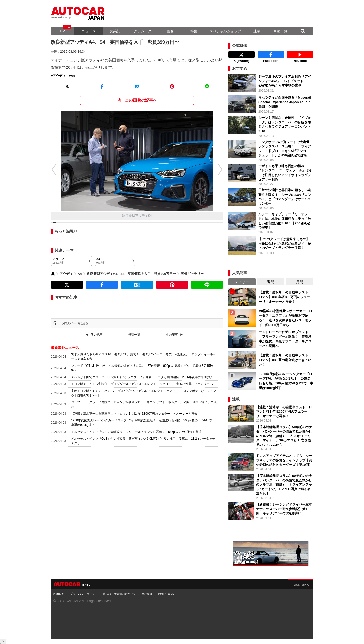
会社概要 (147, 594)
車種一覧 (280, 31)
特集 (194, 31)
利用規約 (59, 594)
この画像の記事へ (141, 100)
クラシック (143, 31)
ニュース (89, 31)
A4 (73, 76)
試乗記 (115, 31)
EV (63, 31)
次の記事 (172, 335)
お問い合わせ (166, 594)
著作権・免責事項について (120, 594)
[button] (51, 169)
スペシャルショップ (225, 31)
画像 (170, 31)
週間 (271, 282)
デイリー (242, 282)
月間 (300, 282)
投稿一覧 (134, 335)
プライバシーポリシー (84, 594)
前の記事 (97, 335)
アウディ (59, 76)
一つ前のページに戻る (73, 323)
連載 (257, 31)
